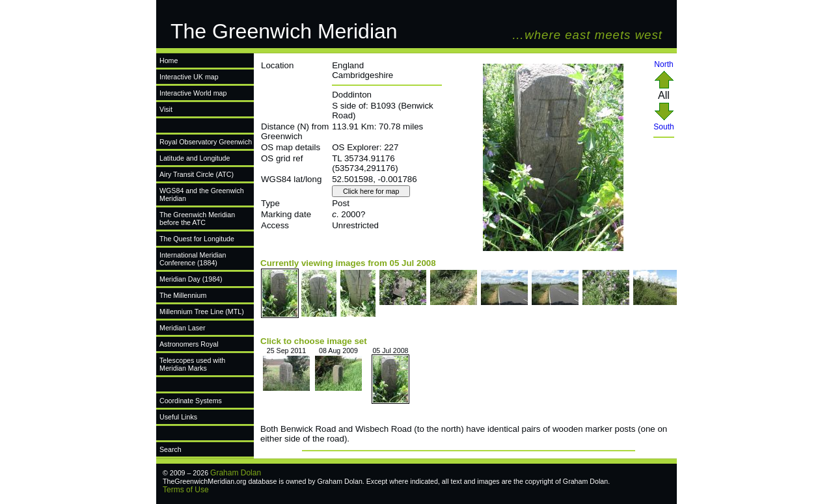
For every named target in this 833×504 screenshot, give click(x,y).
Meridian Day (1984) (191, 279)
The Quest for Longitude (197, 239)
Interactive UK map (189, 77)
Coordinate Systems (191, 401)
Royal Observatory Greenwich (206, 142)
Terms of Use (186, 490)
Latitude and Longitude (195, 158)
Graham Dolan (236, 473)
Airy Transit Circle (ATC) (197, 174)
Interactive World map (193, 93)
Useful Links (178, 417)
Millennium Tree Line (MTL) (202, 312)
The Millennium (183, 295)
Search (171, 449)
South (663, 123)
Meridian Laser (182, 328)
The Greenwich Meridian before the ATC (197, 219)
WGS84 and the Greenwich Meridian (202, 194)
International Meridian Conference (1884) (193, 259)
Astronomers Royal (189, 344)
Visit (166, 109)
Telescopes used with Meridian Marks (192, 364)
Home (169, 60)
